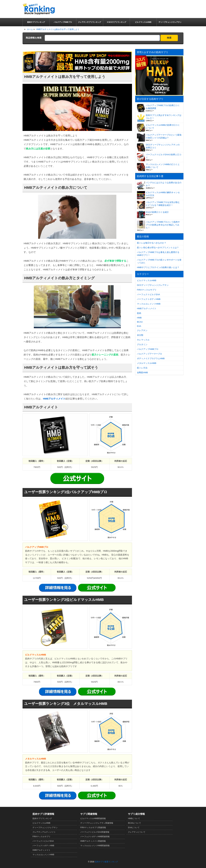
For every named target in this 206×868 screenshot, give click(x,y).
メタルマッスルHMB (147, 363)
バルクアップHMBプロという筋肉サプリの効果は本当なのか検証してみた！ (163, 225)
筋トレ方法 (142, 368)
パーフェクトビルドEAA (148, 294)
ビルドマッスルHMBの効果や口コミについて (163, 126)
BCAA (140, 322)
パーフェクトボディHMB (149, 299)
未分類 (140, 335)
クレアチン (142, 330)
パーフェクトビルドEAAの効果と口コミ (164, 156)
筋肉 (139, 313)
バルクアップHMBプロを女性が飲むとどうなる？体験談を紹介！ (163, 204)
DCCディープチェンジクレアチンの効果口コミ (163, 146)
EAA (139, 326)
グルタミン (142, 344)
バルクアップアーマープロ (150, 354)
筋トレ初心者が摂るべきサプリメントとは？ (158, 248)
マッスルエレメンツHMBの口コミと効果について (163, 166)
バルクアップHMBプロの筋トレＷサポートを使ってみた (159, 261)
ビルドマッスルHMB (147, 280)
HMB (139, 318)
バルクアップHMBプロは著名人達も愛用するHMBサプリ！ (158, 254)
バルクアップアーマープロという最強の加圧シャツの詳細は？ (164, 136)
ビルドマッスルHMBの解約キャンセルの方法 (163, 194)
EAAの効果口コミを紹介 (157, 212)
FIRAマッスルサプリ (147, 290)
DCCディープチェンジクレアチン (153, 285)
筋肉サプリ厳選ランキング (106, 862)
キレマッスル (143, 340)
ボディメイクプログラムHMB (151, 358)
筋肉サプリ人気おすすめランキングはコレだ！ (164, 117)
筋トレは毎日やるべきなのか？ (152, 243)
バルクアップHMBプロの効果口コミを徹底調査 (163, 107)
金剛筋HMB (142, 372)
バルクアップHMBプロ (148, 349)
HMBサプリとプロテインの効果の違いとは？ (158, 267)
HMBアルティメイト (54, 399)
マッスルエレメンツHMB (149, 304)
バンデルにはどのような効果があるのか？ (164, 184)
